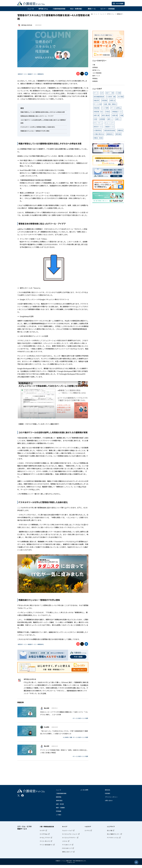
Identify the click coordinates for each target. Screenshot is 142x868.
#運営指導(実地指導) (110, 130)
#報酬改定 (120, 130)
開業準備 (59, 800)
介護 (94, 65)
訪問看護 (95, 67)
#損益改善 (96, 108)
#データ (96, 93)
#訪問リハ (118, 119)
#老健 (95, 119)
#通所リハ (110, 119)
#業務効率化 (41, 74)
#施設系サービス (32, 74)
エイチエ (87, 833)
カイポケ (42, 833)
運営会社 (107, 793)
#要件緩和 (118, 134)
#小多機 (118, 93)
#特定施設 (104, 100)
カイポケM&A (44, 837)
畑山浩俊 (47, 707)
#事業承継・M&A (98, 112)
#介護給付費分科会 (99, 134)
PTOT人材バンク (67, 851)
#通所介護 (96, 115)
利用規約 (107, 796)
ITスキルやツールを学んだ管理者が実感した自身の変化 (38, 127)
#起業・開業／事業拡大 (110, 104)
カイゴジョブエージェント (70, 837)
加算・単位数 (60, 807)
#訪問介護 (115, 115)
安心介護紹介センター (113, 837)
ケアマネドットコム (113, 841)
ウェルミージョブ (67, 833)
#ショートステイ (110, 123)
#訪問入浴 (112, 100)
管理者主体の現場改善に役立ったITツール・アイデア (37, 116)
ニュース (31, 9)
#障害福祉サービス (117, 112)
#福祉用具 (96, 100)
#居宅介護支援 (106, 115)
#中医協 (107, 112)
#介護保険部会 (98, 130)
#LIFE (102, 93)
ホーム (95, 14)
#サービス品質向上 (116, 108)
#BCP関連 (121, 97)
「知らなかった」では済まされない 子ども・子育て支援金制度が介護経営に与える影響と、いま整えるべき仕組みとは (64, 734)
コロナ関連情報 (97, 73)
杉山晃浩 (47, 728)
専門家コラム (43, 9)
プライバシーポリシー (111, 800)
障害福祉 (95, 78)
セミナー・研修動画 (107, 9)
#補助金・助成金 (98, 138)
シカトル (65, 844)
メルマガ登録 (116, 4)
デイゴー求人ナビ (45, 844)
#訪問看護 (102, 119)
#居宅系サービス (22, 74)
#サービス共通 (77, 719)
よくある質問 (84, 793)
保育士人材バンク (67, 855)
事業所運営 (59, 803)
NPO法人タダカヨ (26, 25)
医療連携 (95, 81)
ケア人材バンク (67, 848)
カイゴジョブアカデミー (69, 841)
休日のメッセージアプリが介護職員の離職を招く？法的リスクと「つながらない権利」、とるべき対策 (64, 714)
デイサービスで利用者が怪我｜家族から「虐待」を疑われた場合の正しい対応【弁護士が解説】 (64, 754)
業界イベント (96, 76)
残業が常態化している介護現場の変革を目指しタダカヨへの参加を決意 (43, 112)
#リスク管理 (85, 719)
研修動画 (59, 814)
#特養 (122, 115)
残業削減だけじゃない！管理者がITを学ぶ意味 (35, 131)
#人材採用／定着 (67, 739)
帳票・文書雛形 (60, 811)
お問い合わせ (109, 803)
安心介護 (110, 833)
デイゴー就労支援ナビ (46, 848)
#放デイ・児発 (110, 93)
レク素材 (59, 818)
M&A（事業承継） (77, 9)
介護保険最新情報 (59, 9)
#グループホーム (98, 123)
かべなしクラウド (45, 841)
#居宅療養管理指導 (99, 97)
